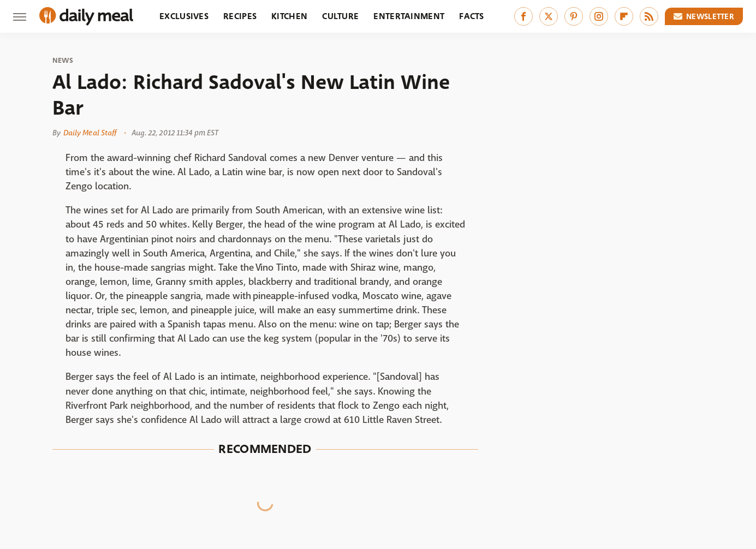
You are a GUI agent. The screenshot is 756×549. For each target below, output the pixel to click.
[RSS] (649, 16)
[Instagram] (599, 16)
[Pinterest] (574, 16)
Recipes (240, 16)
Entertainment (409, 16)
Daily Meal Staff (90, 133)
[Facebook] (523, 16)
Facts (472, 16)
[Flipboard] (624, 16)
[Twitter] (549, 16)
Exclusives (184, 16)
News (63, 61)
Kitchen (289, 16)
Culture (340, 16)
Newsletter (704, 16)
